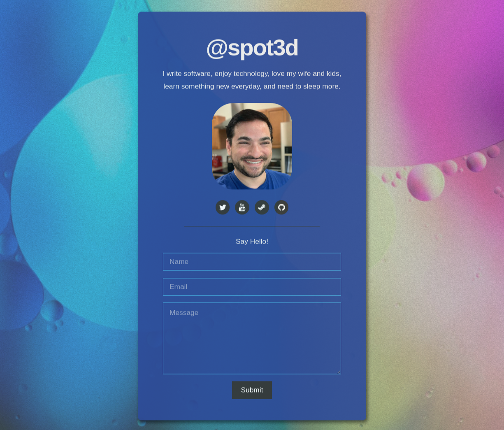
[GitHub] (282, 208)
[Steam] (262, 208)
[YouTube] (242, 208)
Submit (252, 390)
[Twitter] (223, 208)
